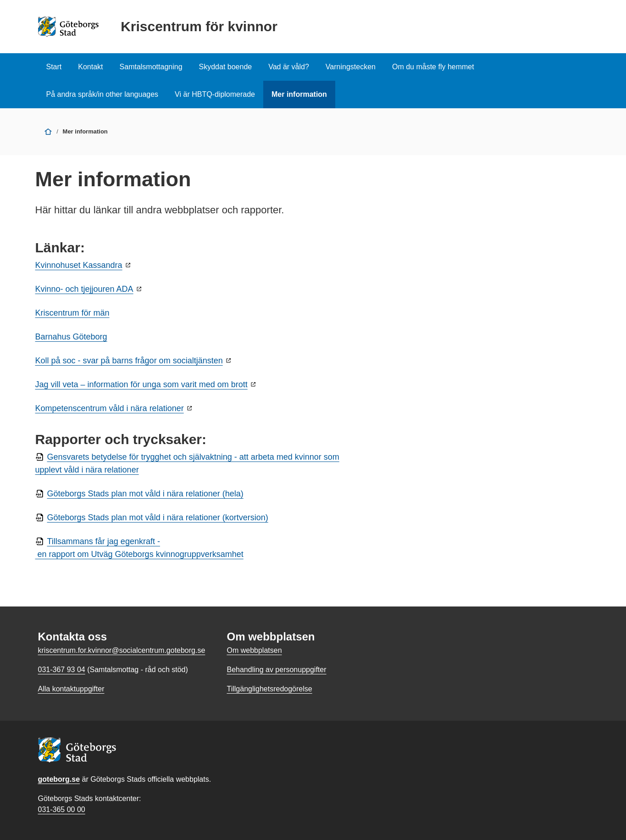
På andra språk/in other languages (102, 94)
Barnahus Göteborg (71, 337)
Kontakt (90, 67)
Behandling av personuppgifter (276, 670)
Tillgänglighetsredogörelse (269, 689)
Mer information (299, 94)
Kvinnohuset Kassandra (79, 265)
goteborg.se (59, 779)
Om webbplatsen (254, 650)
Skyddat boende (226, 67)
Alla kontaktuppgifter (71, 689)
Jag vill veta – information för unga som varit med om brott (141, 384)
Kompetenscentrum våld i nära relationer (110, 408)
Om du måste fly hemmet (433, 67)
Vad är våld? (289, 67)
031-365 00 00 (62, 809)
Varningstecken (351, 67)
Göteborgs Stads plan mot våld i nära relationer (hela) (145, 494)
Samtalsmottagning (151, 67)
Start (54, 67)
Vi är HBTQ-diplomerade (215, 94)
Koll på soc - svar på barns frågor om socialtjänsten (129, 361)
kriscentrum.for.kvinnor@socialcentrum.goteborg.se (122, 650)
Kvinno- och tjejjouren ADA (84, 289)
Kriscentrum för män (72, 313)
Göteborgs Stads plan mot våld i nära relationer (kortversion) (158, 517)
